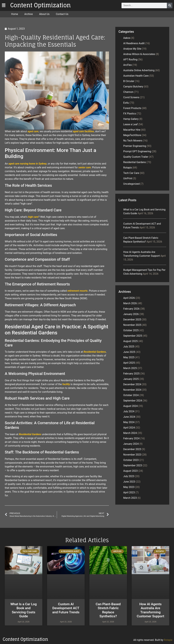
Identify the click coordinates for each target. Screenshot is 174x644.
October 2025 (131, 330)
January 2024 (131, 444)
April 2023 (129, 492)
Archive (29, 14)
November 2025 (132, 325)
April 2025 (129, 363)
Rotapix (128, 168)
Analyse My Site (132, 49)
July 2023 (129, 476)
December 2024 (132, 384)
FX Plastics (130, 114)
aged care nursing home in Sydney (28, 164)
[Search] (170, 5)
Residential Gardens (95, 352)
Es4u (126, 103)
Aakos (127, 38)
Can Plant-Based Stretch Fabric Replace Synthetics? (108, 610)
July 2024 (129, 411)
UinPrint (128, 178)
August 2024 (130, 406)
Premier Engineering (135, 146)
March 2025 (130, 368)
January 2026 (131, 314)
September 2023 (133, 465)
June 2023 (129, 482)
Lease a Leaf (130, 124)
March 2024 (130, 433)
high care (33, 217)
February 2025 (131, 374)
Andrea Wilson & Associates (139, 54)
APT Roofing (130, 60)
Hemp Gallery (131, 119)
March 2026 (130, 303)
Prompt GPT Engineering (137, 151)
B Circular (129, 81)
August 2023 (130, 471)
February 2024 (131, 438)
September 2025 (133, 336)
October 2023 (131, 460)
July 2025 (129, 347)
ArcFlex (127, 65)
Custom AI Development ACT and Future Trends (66, 608)
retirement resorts (78, 291)
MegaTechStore (132, 135)
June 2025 (129, 352)
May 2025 (129, 357)
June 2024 (129, 417)
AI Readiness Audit (134, 43)
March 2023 (130, 498)
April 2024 (129, 428)
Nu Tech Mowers (133, 141)
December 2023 (132, 449)
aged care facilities (84, 131)
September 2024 (133, 401)
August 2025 (130, 341)
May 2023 (129, 487)
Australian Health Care (136, 76)
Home (15, 14)
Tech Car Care (131, 173)
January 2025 (131, 379)
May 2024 (129, 422)
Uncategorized (131, 184)
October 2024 (131, 395)
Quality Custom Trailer (136, 157)
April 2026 (129, 298)
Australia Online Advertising (139, 70)
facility (66, 384)
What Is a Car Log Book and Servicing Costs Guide (23, 610)
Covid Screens (131, 97)
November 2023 (132, 455)
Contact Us (62, 14)
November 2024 (132, 390)
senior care (85, 167)
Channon (128, 92)
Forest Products (132, 108)
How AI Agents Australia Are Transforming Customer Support (150, 610)
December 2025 (132, 320)
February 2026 (131, 309)
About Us (44, 14)
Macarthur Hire (132, 130)
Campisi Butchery (133, 87)
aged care (33, 131)
